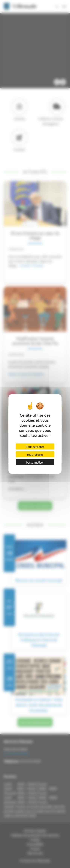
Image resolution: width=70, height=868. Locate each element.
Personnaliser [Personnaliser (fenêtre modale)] (35, 462)
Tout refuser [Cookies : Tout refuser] (35, 454)
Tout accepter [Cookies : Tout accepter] (35, 446)
